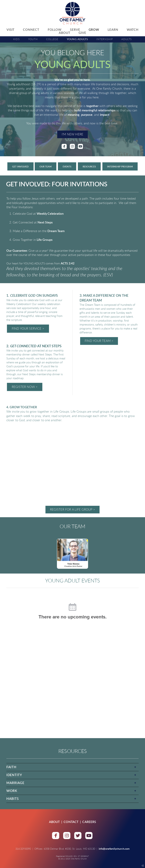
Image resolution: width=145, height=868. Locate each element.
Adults (127, 39)
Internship (105, 39)
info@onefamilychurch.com (114, 849)
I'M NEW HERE (73, 134)
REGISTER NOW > (25, 387)
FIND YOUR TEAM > (99, 341)
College (52, 39)
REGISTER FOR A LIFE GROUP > (72, 510)
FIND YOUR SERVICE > (28, 329)
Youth (33, 39)
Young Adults (77, 39)
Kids (16, 39)
